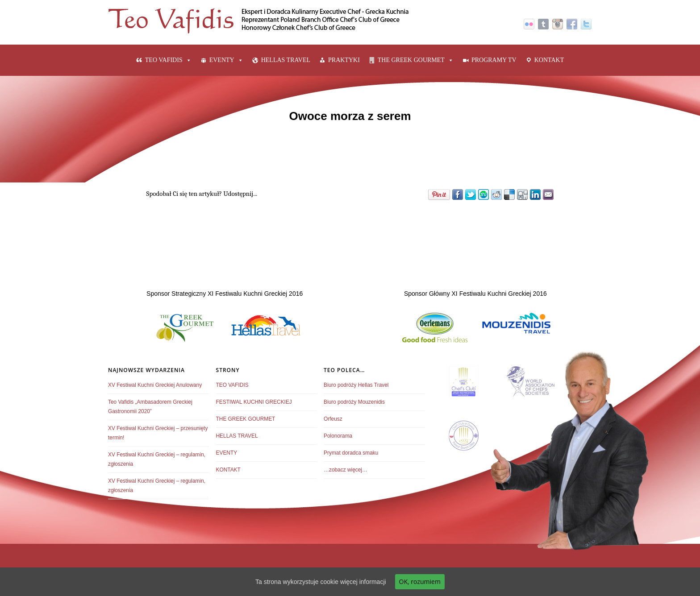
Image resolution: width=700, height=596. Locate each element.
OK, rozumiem (420, 582)
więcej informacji (363, 582)
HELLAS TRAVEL (286, 60)
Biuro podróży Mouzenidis (354, 402)
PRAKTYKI (344, 60)
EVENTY (222, 60)
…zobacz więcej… (346, 470)
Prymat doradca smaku (351, 453)
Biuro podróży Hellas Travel (356, 385)
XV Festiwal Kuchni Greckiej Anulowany (155, 385)
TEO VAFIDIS (164, 60)
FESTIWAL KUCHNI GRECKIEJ (254, 402)
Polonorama (338, 436)
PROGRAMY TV (494, 60)
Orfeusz (333, 419)
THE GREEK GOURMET (411, 60)
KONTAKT (549, 60)
